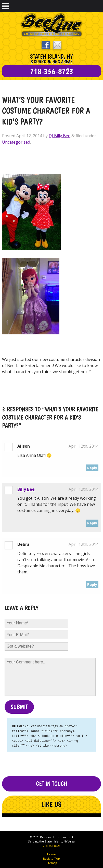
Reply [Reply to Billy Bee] (92, 523)
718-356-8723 (51, 844)
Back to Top (51, 857)
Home (51, 853)
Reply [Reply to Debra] (92, 584)
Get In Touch (51, 782)
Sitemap (51, 861)
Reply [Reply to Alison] (92, 468)
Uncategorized (16, 142)
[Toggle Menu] (5, 6)
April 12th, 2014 (83, 446)
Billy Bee (26, 489)
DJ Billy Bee (60, 136)
